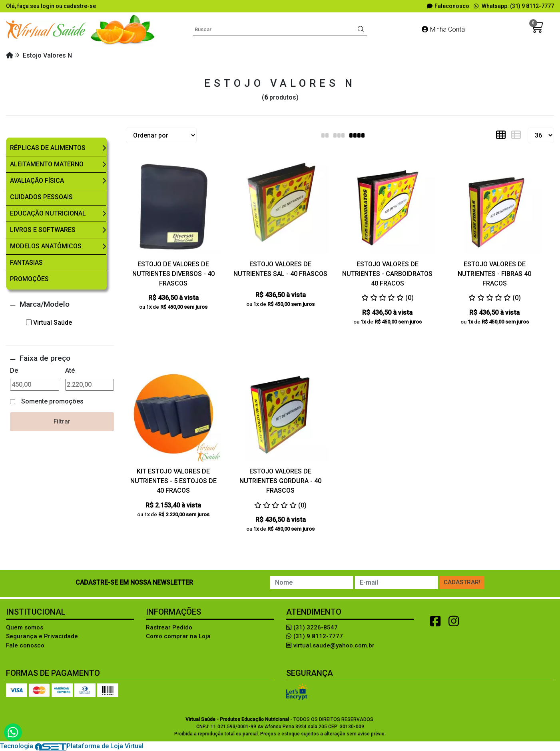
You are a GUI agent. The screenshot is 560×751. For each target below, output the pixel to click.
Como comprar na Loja (178, 636)
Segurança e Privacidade (42, 636)
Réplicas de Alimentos (48, 148)
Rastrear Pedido (169, 627)
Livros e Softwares (43, 230)
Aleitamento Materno (47, 164)
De (14, 371)
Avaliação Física (37, 181)
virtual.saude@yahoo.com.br (330, 645)
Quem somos (25, 627)
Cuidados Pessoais (41, 197)
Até (70, 371)
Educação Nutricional (48, 213)
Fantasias (26, 263)
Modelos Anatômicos (46, 246)
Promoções (29, 279)
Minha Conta (443, 29)
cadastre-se (80, 6)
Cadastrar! (462, 582)
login (48, 6)
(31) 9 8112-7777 (315, 636)
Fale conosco (25, 645)
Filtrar (62, 421)
